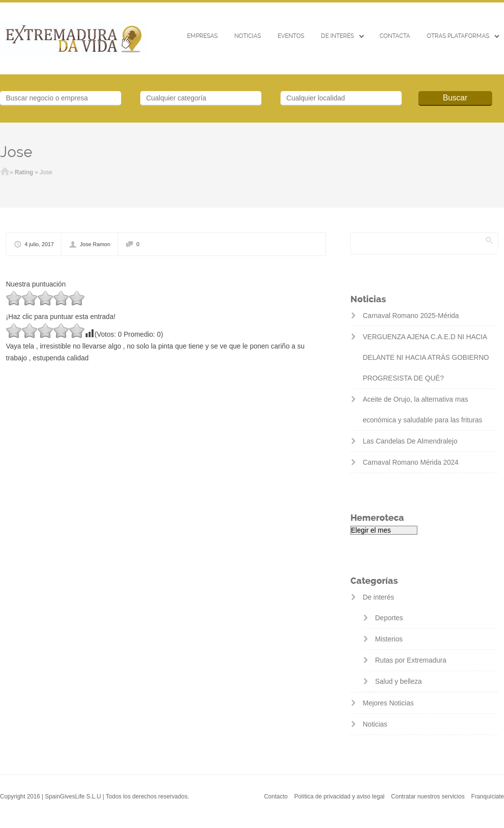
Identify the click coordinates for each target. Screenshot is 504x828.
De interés (337, 36)
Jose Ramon (95, 244)
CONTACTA (395, 36)
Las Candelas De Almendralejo (410, 441)
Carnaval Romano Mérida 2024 (411, 462)
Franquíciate (488, 796)
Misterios (389, 639)
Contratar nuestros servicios (428, 796)
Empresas (202, 36)
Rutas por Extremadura (411, 660)
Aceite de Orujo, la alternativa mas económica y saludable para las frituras (423, 410)
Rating (24, 172)
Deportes (389, 618)
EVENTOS (291, 36)
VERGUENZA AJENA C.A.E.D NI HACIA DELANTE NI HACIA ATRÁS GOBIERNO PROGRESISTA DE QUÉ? (426, 357)
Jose (16, 152)
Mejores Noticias (388, 703)
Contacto (276, 796)
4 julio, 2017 (39, 244)
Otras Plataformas (458, 36)
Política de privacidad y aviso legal (339, 796)
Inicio (5, 172)
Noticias (248, 36)
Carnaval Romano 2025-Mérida (411, 316)
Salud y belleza (398, 681)
